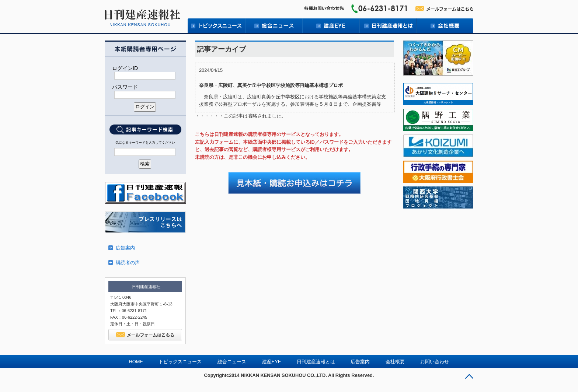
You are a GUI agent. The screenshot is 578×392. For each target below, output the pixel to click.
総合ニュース (273, 26)
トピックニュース (216, 26)
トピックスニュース (180, 362)
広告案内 (125, 248)
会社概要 (445, 26)
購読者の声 (128, 262)
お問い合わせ (435, 362)
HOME (136, 362)
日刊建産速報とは (388, 26)
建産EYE (330, 26)
